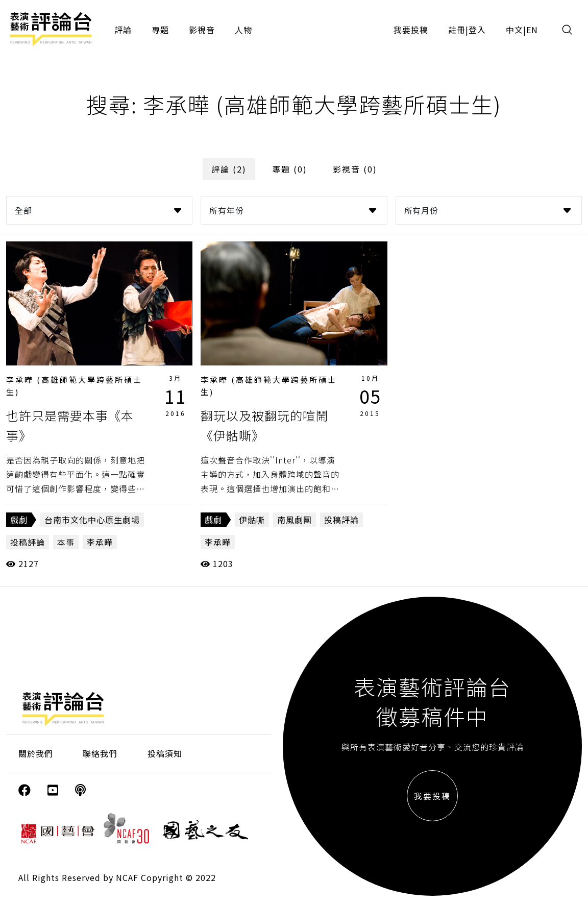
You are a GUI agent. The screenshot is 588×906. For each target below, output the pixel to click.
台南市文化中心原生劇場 (92, 520)
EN (532, 30)
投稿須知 (165, 753)
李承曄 (100, 542)
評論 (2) (229, 169)
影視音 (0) (355, 169)
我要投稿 (411, 30)
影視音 (202, 30)
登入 (477, 30)
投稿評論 (28, 542)
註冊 (457, 30)
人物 (243, 30)
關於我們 (36, 753)
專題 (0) (290, 169)
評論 (123, 30)
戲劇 (19, 520)
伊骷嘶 (252, 520)
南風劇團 (295, 520)
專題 (160, 30)
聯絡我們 (100, 753)
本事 (66, 542)
